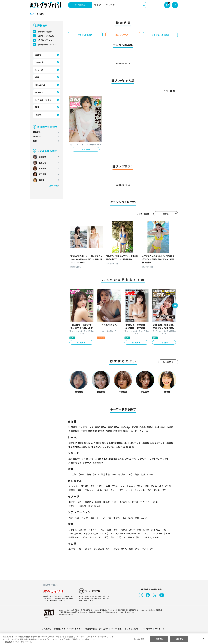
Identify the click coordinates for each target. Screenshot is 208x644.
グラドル (78, 530)
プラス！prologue (98, 459)
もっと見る (168, 362)
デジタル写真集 (45, 31)
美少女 (76, 502)
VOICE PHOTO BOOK (135, 459)
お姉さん (93, 502)
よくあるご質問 (131, 629)
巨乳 (97, 486)
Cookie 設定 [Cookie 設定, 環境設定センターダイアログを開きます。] (139, 639)
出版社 (38, 55)
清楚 (75, 506)
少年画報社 (74, 431)
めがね (125, 474)
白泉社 (109, 431)
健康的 (76, 490)
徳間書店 (92, 431)
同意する (179, 639)
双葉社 (126, 431)
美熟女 (110, 502)
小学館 (170, 427)
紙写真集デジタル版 (78, 459)
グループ (104, 518)
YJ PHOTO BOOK (99, 443)
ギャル (160, 490)
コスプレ (77, 474)
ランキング (38, 137)
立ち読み (86, 149)
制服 (93, 474)
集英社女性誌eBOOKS (79, 447)
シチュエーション (43, 100)
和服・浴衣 (143, 474)
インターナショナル (138, 490)
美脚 (150, 486)
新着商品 (37, 132)
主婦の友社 (160, 427)
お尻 (112, 486)
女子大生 (158, 530)
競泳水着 (109, 474)
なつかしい (128, 502)
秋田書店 (73, 427)
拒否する (159, 639)
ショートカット (131, 486)
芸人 (116, 537)
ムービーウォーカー (140, 431)
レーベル (39, 62)
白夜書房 (118, 431)
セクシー (168, 502)
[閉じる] (203, 639)
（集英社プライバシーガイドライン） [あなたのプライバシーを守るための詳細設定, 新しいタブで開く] (18, 642)
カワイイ (148, 502)
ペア (74, 518)
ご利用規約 (47, 629)
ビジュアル (40, 85)
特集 (35, 141)
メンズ (120, 549)
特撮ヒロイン (79, 537)
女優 (112, 530)
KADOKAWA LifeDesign (119, 427)
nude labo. (98, 463)
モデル (127, 530)
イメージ (39, 92)
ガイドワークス (86, 427)
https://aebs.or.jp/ (65, 614)
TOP (32, 14)
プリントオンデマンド (157, 459)
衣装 (37, 77)
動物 (134, 549)
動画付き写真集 (116, 459)
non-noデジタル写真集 (160, 443)
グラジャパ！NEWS (47, 44)
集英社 (150, 427)
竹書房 (84, 431)
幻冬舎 (142, 427)
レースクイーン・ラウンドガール (89, 533)
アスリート (132, 537)
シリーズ (39, 70)
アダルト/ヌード (150, 537)
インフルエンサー (158, 533)
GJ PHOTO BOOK (117, 443)
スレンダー (79, 486)
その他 (38, 115)
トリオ (88, 518)
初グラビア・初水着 (98, 549)
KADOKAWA (100, 427)
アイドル (96, 530)
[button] (175, 306)
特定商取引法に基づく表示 (97, 629)
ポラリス (87, 463)
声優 (142, 530)
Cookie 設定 (116, 629)
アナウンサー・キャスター (127, 533)
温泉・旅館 (137, 518)
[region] (104, 639)
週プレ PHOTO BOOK (79, 443)
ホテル (120, 518)
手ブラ (76, 549)
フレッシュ (94, 490)
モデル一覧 (53, 186)
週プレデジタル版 (46, 36)
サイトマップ (160, 629)
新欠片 (101, 431)
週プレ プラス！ (45, 40)
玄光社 (134, 427)
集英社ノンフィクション (103, 447)
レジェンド (99, 537)
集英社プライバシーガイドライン (68, 629)
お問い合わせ (146, 629)
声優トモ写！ (75, 463)
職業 (37, 107)
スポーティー (114, 490)
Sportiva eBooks (124, 447)
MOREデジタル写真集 (137, 443)
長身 (164, 486)
